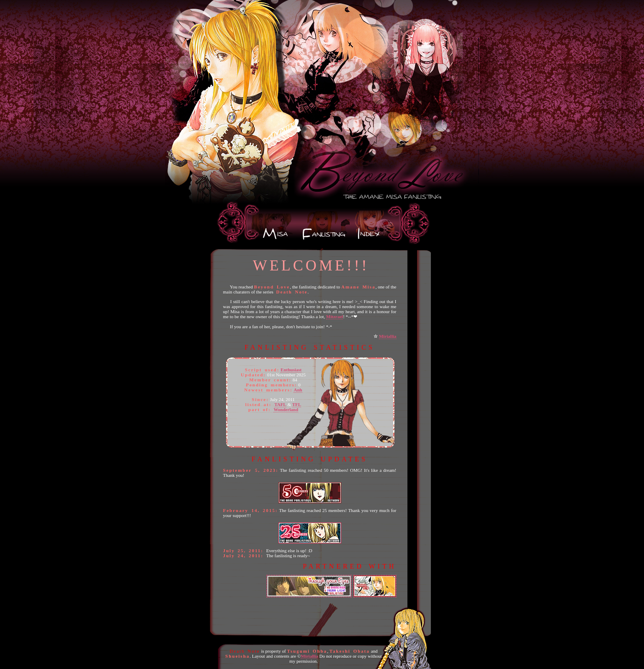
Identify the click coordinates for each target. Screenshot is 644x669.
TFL (297, 404)
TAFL (280, 404)
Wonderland (286, 409)
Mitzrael (335, 316)
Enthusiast (291, 370)
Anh (298, 390)
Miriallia (388, 336)
